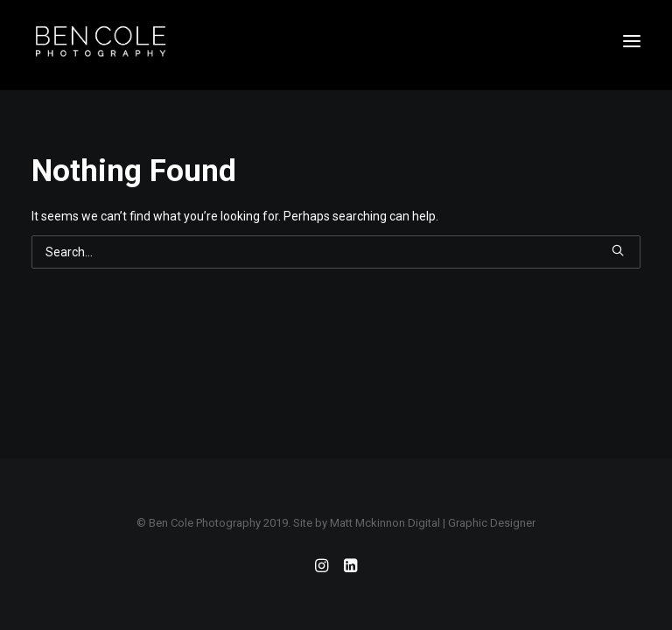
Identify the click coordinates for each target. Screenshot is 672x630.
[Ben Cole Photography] (101, 41)
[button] (632, 41)
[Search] (336, 252)
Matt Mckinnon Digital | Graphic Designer (433, 523)
